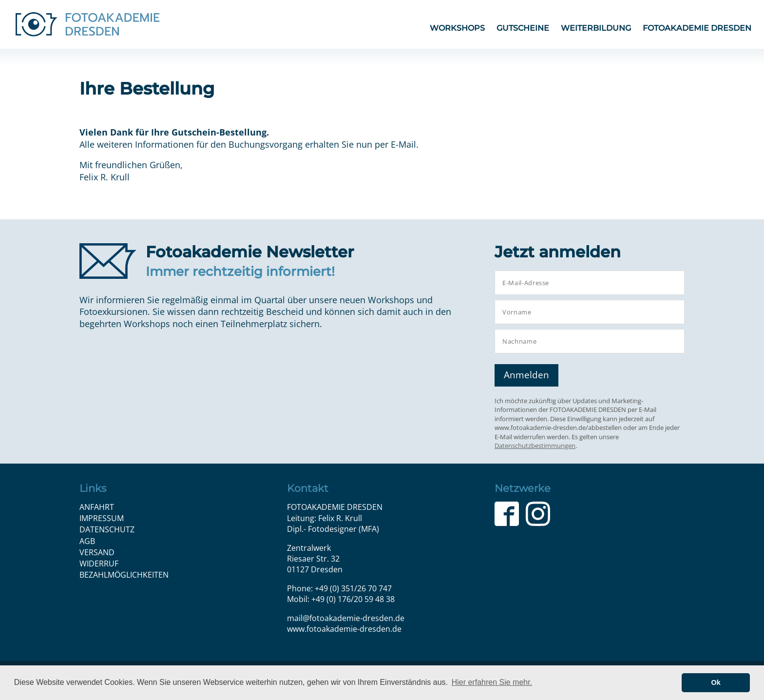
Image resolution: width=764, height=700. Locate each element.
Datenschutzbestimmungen (535, 446)
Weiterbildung (596, 28)
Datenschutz (107, 529)
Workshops (457, 28)
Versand (97, 552)
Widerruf (99, 564)
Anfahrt (97, 507)
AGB (87, 541)
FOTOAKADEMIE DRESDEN (697, 28)
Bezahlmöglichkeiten (124, 575)
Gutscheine (523, 28)
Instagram (538, 514)
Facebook (507, 514)
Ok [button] (716, 682)
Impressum (102, 518)
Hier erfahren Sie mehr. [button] (492, 682)
